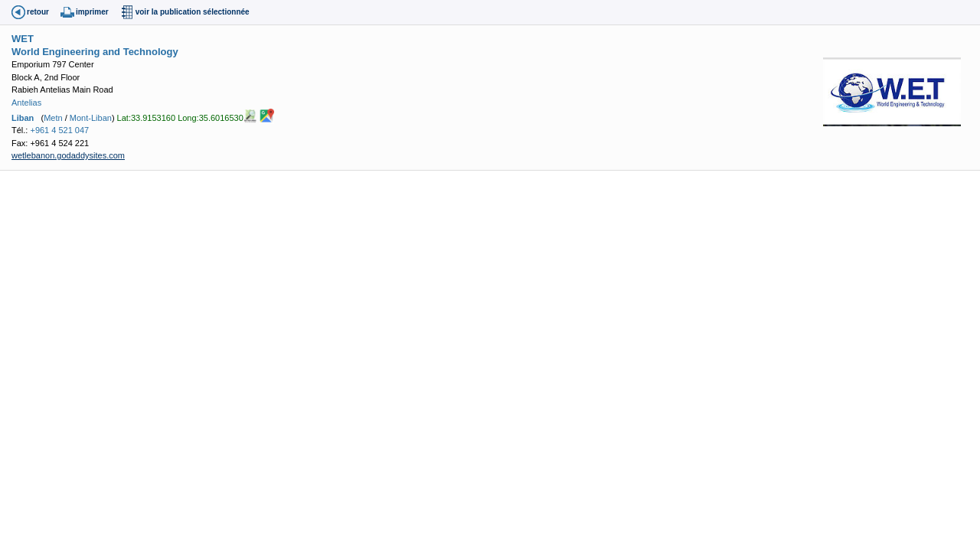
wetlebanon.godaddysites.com (68, 155)
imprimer (92, 12)
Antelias (26, 103)
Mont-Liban (91, 118)
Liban (23, 118)
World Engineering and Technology (95, 52)
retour (38, 12)
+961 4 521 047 (59, 130)
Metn (53, 118)
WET (23, 39)
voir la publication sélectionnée (193, 12)
